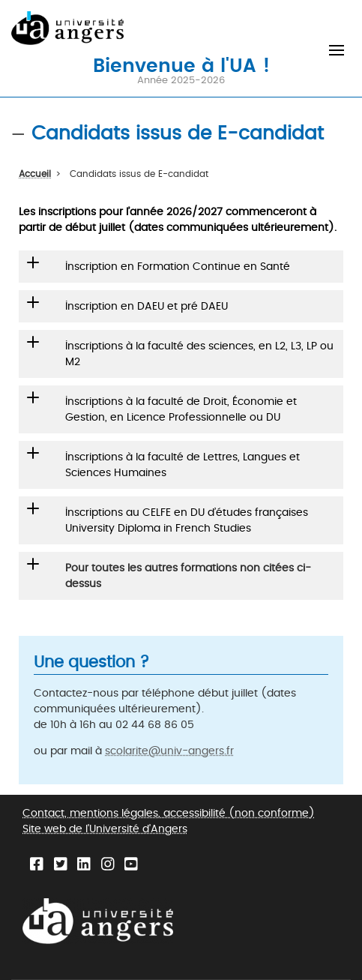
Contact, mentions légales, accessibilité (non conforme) (169, 813)
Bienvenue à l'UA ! (181, 64)
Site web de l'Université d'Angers (105, 829)
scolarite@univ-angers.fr (169, 751)
